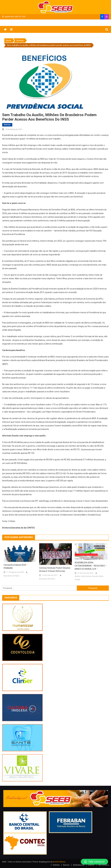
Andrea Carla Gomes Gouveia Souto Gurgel (89, 578)
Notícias (7, 125)
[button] (94, 862)
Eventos (91, 865)
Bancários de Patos (11, 576)
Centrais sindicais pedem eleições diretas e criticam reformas (55, 569)
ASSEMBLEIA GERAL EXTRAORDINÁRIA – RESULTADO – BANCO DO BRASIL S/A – (91, 566)
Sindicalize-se (79, 865)
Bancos (66, 865)
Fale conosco (103, 865)
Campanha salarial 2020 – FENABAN (16, 566)
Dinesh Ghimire (59, 862)
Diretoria (56, 865)
